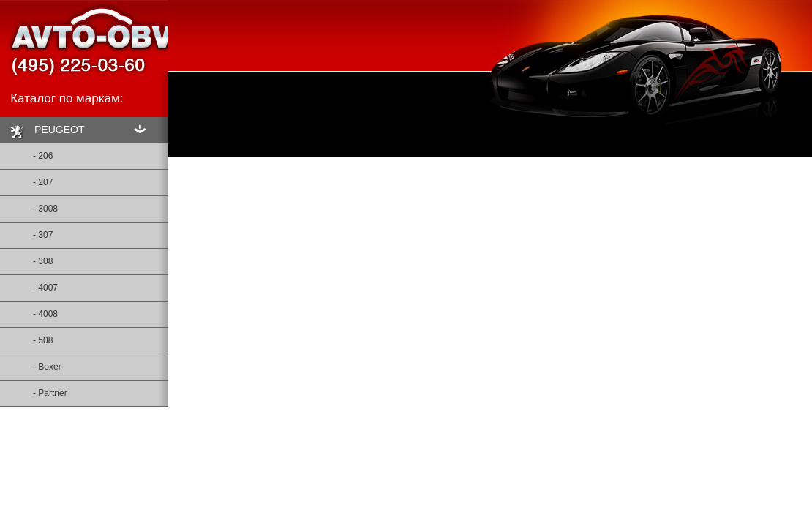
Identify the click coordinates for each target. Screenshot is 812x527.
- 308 (26, 258)
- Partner (34, 389)
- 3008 (29, 205)
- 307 (26, 231)
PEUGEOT (46, 131)
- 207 (26, 179)
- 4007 (29, 284)
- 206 (26, 152)
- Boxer (31, 363)
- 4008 (29, 310)
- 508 (26, 337)
